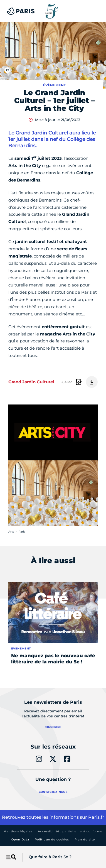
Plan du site (85, 839)
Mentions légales (18, 831)
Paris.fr (96, 817)
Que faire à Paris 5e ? (50, 857)
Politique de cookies (52, 839)
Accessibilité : (70, 831)
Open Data (20, 839)
